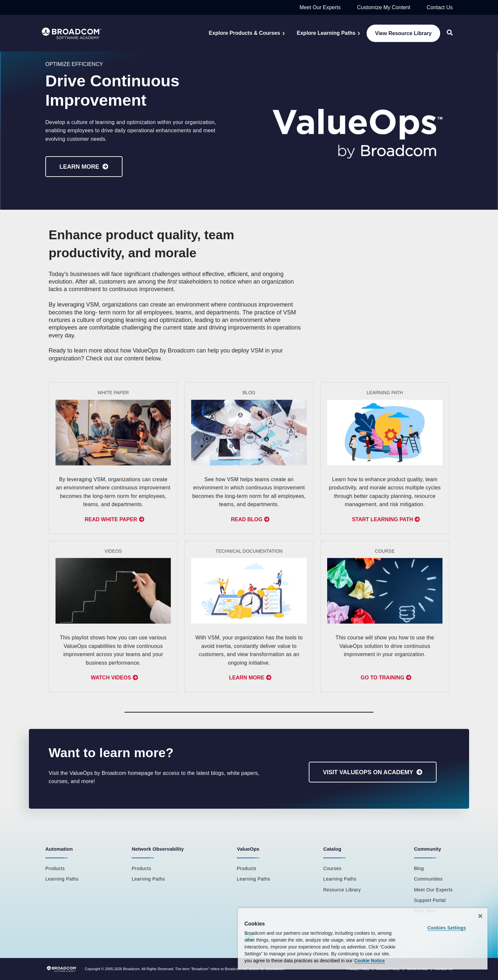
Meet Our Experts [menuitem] (433, 890)
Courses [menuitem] (332, 868)
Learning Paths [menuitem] (62, 879)
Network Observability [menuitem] (158, 849)
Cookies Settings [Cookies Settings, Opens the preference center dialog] (447, 928)
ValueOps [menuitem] (248, 849)
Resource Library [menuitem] (342, 890)
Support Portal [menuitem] (430, 900)
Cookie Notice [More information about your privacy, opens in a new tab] (369, 961)
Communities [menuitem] (428, 879)
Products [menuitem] (55, 868)
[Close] (480, 916)
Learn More (79, 167)
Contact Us (440, 7)
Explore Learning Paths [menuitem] (326, 33)
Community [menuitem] (428, 849)
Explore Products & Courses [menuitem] (245, 33)
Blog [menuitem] (419, 868)
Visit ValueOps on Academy (368, 772)
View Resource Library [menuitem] (403, 33)
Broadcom (131, 969)
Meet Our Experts (320, 7)
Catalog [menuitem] (332, 849)
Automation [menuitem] (59, 849)
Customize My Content (384, 7)
